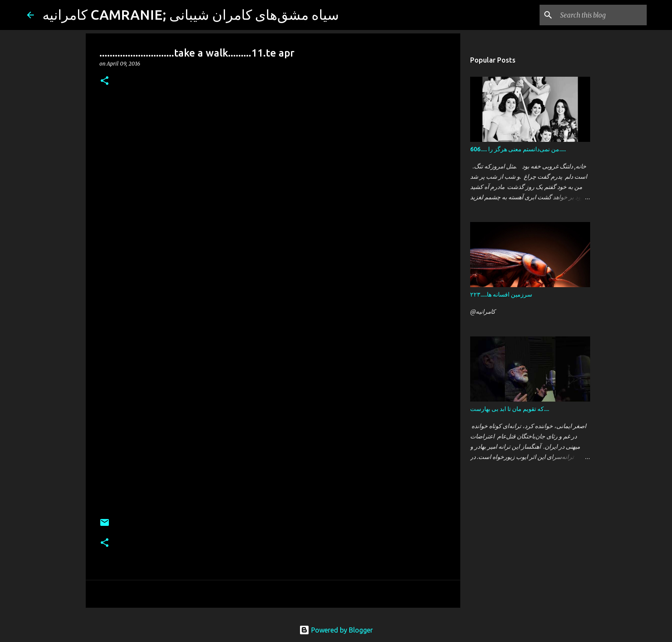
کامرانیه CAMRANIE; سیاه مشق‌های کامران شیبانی (191, 15)
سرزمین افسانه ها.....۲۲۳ (501, 294)
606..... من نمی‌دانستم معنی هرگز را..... (518, 149)
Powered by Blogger (336, 630)
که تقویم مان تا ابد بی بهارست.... (510, 409)
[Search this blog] (602, 15)
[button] (105, 81)
